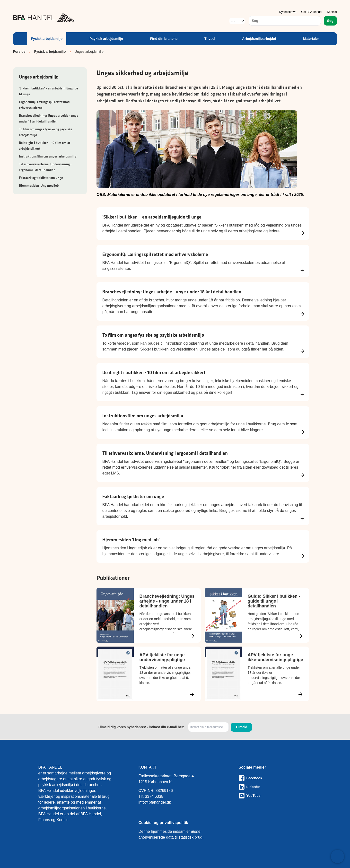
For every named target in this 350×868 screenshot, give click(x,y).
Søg (330, 21)
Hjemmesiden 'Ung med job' (39, 185)
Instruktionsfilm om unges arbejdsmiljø (48, 156)
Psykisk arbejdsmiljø (106, 39)
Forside (19, 52)
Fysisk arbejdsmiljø (47, 39)
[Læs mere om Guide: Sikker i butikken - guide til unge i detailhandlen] (257, 615)
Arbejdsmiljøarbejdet (259, 39)
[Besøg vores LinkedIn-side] (275, 787)
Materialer (311, 39)
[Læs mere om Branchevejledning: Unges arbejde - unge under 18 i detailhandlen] (149, 615)
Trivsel (210, 39)
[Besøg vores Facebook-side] (275, 778)
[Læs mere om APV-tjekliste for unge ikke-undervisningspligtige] (257, 674)
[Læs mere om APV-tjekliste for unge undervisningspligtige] (149, 674)
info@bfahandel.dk (155, 802)
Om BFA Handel (312, 12)
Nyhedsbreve (288, 12)
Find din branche (164, 39)
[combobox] (285, 21)
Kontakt (332, 12)
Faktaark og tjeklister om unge (41, 178)
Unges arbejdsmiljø (39, 77)
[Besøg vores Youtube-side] (275, 796)
